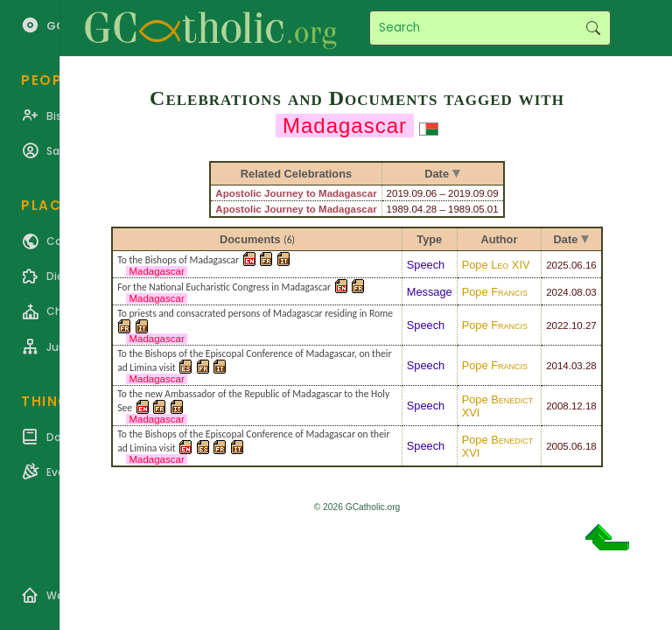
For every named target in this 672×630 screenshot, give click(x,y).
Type (429, 239)
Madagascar (157, 271)
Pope (496, 265)
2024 (557, 292)
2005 (557, 446)
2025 (557, 265)
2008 (557, 406)
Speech (426, 265)
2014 (557, 366)
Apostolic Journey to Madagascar (296, 193)
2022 (557, 325)
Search (593, 28)
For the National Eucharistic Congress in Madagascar (224, 287)
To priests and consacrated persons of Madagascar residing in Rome (255, 313)
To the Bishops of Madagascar (178, 260)
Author (499, 239)
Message (430, 292)
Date (566, 239)
